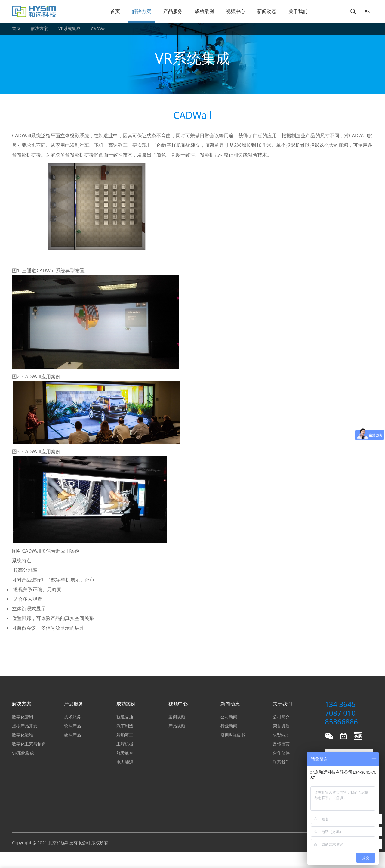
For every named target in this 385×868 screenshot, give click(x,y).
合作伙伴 (281, 753)
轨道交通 (125, 717)
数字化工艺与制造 (29, 744)
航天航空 (125, 753)
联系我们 (281, 762)
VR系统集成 (69, 28)
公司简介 (281, 717)
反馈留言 (281, 744)
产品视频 (177, 726)
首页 (115, 11)
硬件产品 (72, 735)
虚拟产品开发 (25, 726)
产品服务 (173, 11)
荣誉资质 (281, 726)
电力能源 (125, 762)
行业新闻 (229, 726)
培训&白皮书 (233, 735)
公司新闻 (229, 717)
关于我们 (298, 11)
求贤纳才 (281, 735)
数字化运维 (23, 735)
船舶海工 (125, 735)
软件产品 (72, 726)
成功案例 (204, 11)
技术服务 (72, 717)
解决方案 (142, 11)
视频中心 (236, 11)
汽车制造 (125, 726)
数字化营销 (23, 717)
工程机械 (125, 744)
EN (368, 11)
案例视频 (177, 717)
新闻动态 (267, 11)
